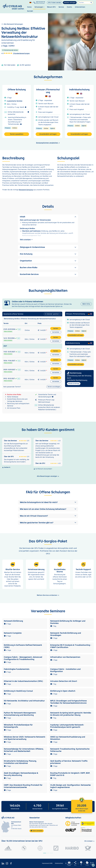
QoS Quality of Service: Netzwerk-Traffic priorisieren (69, 762)
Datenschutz (59, 863)
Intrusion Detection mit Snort (64, 681)
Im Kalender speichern (52, 314)
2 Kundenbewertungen (21, 53)
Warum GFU (51, 7)
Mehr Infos (86, 304)
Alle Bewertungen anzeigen (48, 476)
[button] (48, 502)
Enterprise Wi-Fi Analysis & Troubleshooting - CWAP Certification (71, 646)
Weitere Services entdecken (48, 595)
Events (69, 7)
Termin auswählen (17, 134)
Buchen (56, 328)
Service (61, 7)
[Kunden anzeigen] (89, 841)
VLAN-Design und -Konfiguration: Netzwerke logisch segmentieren (70, 786)
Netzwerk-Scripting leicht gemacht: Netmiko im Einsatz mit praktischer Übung (71, 714)
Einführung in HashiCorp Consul (18, 691)
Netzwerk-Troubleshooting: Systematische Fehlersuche (70, 750)
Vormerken (56, 332)
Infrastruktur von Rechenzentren (65, 657)
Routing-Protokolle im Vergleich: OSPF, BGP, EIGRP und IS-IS (70, 774)
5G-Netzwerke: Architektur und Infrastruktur (24, 701)
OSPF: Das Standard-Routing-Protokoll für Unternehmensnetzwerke (23, 786)
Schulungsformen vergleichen (48, 143)
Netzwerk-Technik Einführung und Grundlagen (66, 634)
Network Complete (13, 633)
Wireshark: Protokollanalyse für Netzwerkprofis (18, 726)
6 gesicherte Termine (15, 101)
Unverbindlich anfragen (48, 134)
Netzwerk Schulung (26, 190)
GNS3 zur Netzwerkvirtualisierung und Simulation (68, 738)
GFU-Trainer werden (55, 3)
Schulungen (40, 7)
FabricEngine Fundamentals (17, 669)
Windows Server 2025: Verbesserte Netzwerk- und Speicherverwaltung (25, 738)
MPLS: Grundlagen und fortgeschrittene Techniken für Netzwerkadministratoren (68, 702)
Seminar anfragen (70, 3)
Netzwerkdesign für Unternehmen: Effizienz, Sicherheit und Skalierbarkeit (24, 750)
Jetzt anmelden (37, 831)
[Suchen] (86, 3)
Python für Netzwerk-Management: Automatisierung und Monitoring (20, 714)
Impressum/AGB (47, 863)
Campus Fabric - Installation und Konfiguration (65, 670)
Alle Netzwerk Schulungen (12, 24)
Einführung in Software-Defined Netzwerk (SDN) (23, 646)
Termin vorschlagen (54, 387)
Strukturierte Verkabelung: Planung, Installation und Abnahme (20, 762)
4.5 (7, 53)
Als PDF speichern (24, 65)
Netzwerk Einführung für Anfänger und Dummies (68, 622)
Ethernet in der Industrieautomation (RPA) (23, 681)
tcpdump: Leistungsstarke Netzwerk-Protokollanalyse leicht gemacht (67, 726)
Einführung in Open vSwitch (63, 691)
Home (29, 7)
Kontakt (30, 11)
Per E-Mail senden (8, 65)
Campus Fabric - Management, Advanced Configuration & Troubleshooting (23, 658)
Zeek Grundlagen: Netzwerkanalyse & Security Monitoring (21, 774)
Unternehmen (80, 7)
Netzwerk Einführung (13, 621)
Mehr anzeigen (27, 240)
